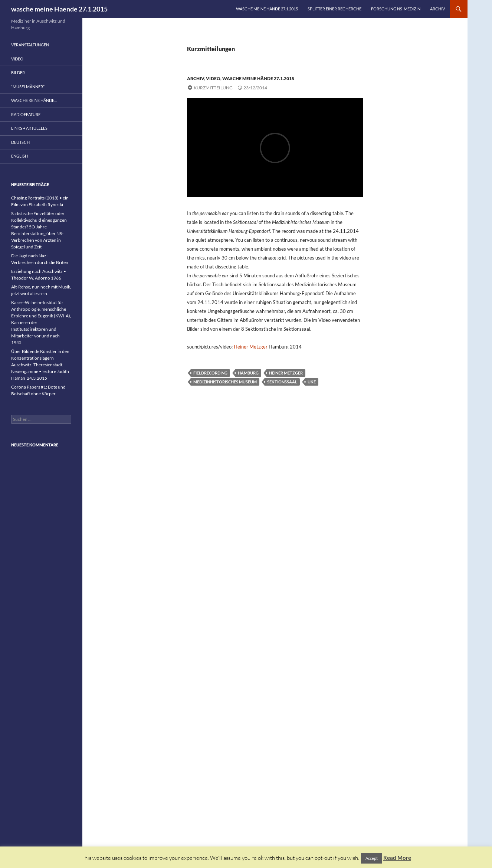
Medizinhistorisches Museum (225, 382)
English (19, 156)
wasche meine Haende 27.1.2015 (59, 9)
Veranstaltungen (30, 45)
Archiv (437, 9)
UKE (312, 382)
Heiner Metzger (251, 347)
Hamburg (248, 373)
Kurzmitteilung (213, 88)
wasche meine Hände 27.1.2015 (267, 9)
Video (213, 78)
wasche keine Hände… (34, 100)
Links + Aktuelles (29, 128)
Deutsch (20, 142)
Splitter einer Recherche (334, 9)
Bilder (18, 72)
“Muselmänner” (28, 87)
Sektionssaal (282, 382)
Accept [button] (372, 858)
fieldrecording (210, 373)
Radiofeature (26, 114)
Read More (397, 858)
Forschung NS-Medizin (396, 9)
